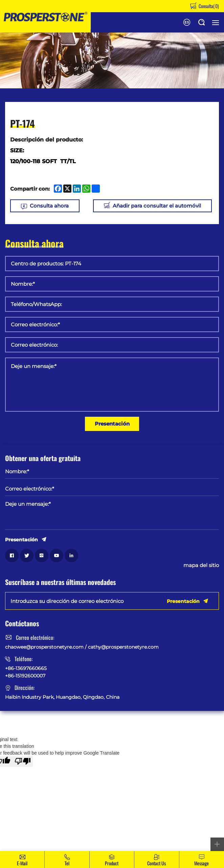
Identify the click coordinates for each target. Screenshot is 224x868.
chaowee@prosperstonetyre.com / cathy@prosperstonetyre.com (82, 647)
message (201, 863)
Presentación (112, 424)
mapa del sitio (201, 565)
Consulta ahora (49, 206)
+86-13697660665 (26, 668)
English (187, 22)
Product (112, 863)
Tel (67, 863)
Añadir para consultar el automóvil (157, 206)
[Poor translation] (23, 762)
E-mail (22, 863)
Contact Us (156, 863)
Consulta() (208, 6)
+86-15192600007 (25, 676)
